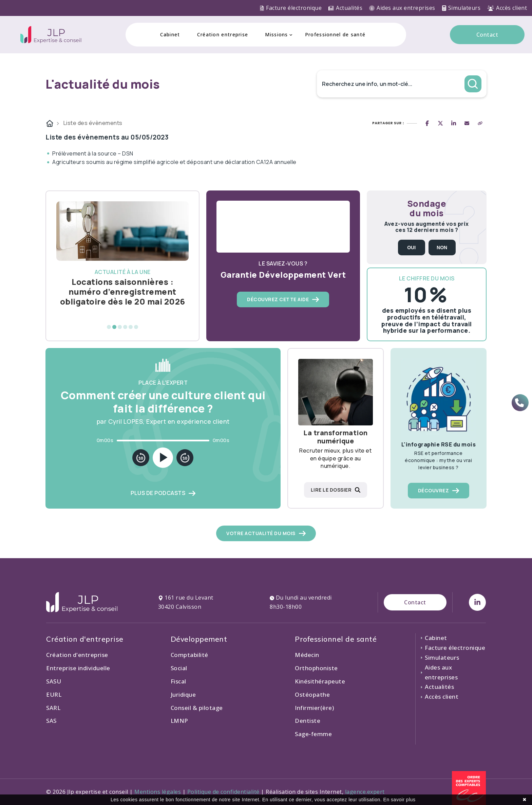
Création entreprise (223, 34)
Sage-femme (313, 734)
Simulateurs (461, 8)
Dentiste (308, 721)
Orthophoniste (316, 668)
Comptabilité (189, 655)
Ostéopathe (312, 694)
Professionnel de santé (335, 34)
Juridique (183, 694)
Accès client (507, 8)
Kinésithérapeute (320, 681)
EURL (54, 694)
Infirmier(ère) (314, 708)
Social (179, 668)
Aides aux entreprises (402, 8)
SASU (54, 681)
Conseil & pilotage (197, 708)
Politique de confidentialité (223, 792)
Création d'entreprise (77, 655)
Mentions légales (158, 792)
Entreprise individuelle (78, 668)
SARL (53, 708)
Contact (487, 35)
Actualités (345, 8)
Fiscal (178, 681)
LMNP (179, 721)
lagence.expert (365, 792)
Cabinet (170, 34)
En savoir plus (400, 800)
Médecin (307, 655)
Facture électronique (291, 8)
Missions (276, 34)
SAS (51, 721)
